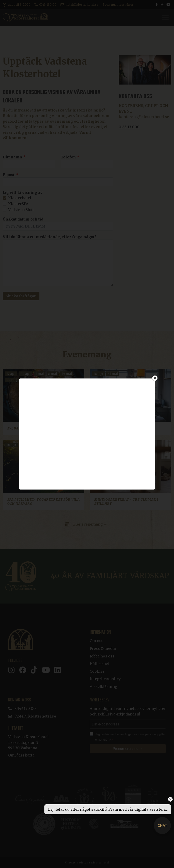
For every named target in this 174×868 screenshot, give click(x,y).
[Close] (155, 378)
